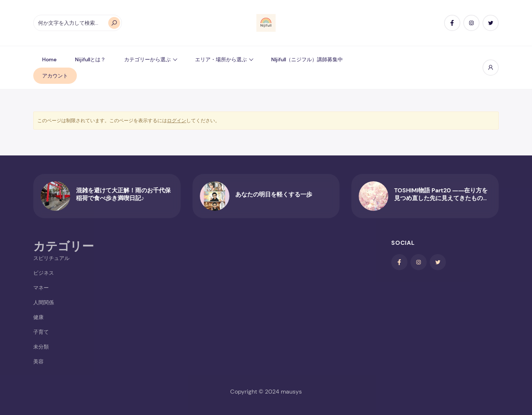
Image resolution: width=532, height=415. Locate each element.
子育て (41, 332)
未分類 (41, 347)
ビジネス (44, 273)
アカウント (55, 76)
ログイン (177, 121)
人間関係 (44, 302)
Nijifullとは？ (90, 59)
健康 (38, 317)
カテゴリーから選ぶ (147, 59)
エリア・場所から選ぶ (221, 59)
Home (49, 59)
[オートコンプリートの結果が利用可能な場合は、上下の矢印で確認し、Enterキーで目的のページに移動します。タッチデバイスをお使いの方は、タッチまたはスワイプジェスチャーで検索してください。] (78, 23)
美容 (38, 361)
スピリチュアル (51, 258)
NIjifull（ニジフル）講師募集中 (307, 59)
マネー (41, 288)
